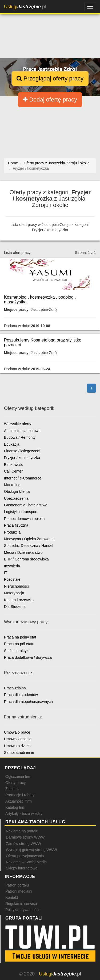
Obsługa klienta (17, 491)
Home (13, 163)
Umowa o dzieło (17, 746)
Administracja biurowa (22, 431)
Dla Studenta (15, 607)
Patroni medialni (19, 891)
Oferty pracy (15, 783)
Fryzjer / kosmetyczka (22, 458)
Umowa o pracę (17, 732)
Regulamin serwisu (21, 904)
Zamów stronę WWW (23, 844)
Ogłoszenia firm (18, 776)
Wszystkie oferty (18, 424)
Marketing (12, 485)
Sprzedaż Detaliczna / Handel (29, 546)
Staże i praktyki (17, 651)
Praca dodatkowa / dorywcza (28, 657)
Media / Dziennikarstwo (23, 552)
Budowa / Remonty (20, 437)
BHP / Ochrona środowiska (26, 559)
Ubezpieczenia (16, 498)
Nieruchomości (16, 586)
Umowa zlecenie (18, 739)
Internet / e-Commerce (23, 478)
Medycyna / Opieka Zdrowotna (29, 539)
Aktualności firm (19, 801)
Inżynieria (12, 566)
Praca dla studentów (21, 695)
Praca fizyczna (16, 525)
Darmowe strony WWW (25, 837)
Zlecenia (12, 789)
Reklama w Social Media (26, 862)
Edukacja (12, 444)
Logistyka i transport (21, 512)
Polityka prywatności (22, 910)
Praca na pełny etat (20, 637)
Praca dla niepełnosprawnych (28, 702)
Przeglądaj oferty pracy (50, 78)
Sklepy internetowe (22, 868)
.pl (25, 7)
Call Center (13, 471)
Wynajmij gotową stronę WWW (31, 850)
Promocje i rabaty (20, 795)
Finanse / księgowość (22, 451)
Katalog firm (15, 807)
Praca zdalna (15, 688)
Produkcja (12, 532)
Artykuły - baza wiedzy (24, 814)
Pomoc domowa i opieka (24, 519)
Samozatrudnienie (19, 753)
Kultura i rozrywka (19, 600)
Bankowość (14, 465)
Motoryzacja (14, 593)
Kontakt (12, 897)
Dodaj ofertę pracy (50, 99)
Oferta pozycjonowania (25, 856)
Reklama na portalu (22, 831)
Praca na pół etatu (19, 644)
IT (6, 573)
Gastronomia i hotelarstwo (26, 505)
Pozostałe (12, 579)
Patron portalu (17, 885)
